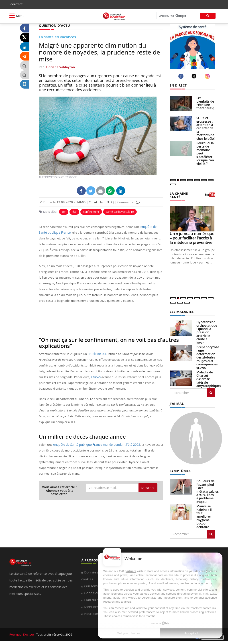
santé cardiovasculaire (120, 212)
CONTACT (16, 4)
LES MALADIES (181, 311)
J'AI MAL (176, 403)
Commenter (129, 202)
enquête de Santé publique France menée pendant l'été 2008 (95, 444)
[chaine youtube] (210, 196)
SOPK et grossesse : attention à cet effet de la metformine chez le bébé (206, 128)
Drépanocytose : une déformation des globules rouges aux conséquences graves (208, 357)
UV (64, 212)
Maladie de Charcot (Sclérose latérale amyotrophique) (209, 378)
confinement (91, 212)
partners (130, 571)
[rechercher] (176, 16)
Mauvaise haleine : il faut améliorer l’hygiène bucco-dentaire (204, 515)
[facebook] (182, 76)
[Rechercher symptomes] (211, 533)
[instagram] (208, 76)
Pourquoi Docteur (22, 633)
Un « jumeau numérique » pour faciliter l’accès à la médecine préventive (192, 237)
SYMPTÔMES (180, 470)
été (74, 212)
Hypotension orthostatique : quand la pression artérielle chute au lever (207, 331)
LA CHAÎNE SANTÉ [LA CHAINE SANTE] (178, 195)
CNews (96, 377)
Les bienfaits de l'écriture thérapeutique (207, 103)
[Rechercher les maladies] (211, 392)
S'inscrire (148, 487)
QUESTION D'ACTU (54, 25)
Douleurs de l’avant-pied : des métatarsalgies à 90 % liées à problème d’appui (208, 490)
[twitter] (195, 76)
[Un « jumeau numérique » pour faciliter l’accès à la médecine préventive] (192, 218)
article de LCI (97, 354)
